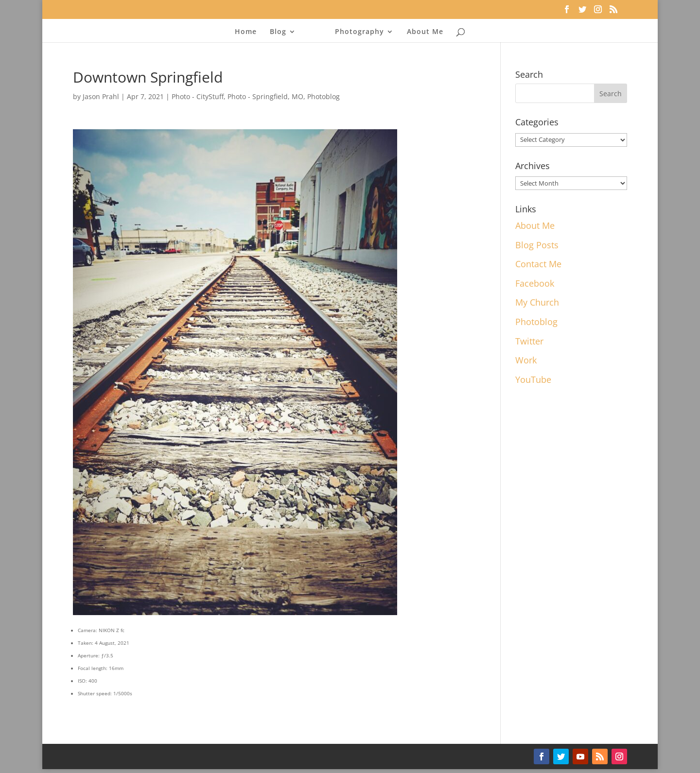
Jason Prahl (101, 96)
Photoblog (324, 96)
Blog (281, 32)
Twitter (529, 341)
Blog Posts (537, 245)
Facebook (535, 283)
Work (526, 360)
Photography (357, 32)
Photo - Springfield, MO (265, 96)
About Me (422, 32)
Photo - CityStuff (198, 96)
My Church (537, 302)
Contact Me (538, 264)
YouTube (533, 379)
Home (249, 32)
